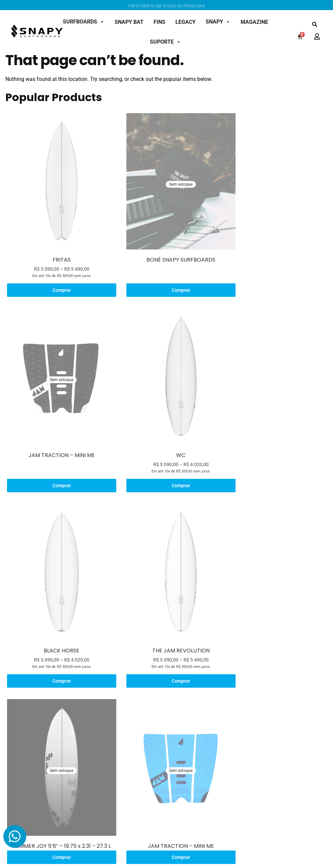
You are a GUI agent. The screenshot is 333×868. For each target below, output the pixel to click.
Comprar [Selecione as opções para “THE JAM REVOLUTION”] (275, 461)
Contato (158, 738)
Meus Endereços (255, 713)
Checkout (248, 725)
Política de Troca (211, 713)
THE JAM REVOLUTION (275, 431)
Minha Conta (252, 689)
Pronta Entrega (76, 762)
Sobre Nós (160, 689)
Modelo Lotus (119, 701)
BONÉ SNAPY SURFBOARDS (166, 248)
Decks (22, 689)
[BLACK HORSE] (166, 358)
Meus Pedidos (253, 701)
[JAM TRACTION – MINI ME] (275, 175)
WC (57, 431)
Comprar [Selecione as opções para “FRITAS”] (57, 278)
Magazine (159, 750)
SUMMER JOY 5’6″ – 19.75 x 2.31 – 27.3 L (57, 614)
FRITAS (57, 248)
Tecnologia (160, 713)
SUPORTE (165, 42)
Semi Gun (70, 750)
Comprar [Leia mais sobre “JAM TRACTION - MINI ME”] (275, 278)
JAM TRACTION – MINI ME (275, 248)
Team (155, 725)
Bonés (22, 713)
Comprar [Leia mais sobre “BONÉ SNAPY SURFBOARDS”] (166, 278)
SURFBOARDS (84, 22)
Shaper (157, 701)
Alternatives (73, 738)
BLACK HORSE (166, 431)
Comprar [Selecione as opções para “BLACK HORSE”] (166, 461)
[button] (315, 25)
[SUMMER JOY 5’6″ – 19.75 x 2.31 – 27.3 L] (57, 541)
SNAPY (218, 22)
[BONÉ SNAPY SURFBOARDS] (166, 175)
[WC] (57, 358)
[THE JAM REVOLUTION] (275, 358)
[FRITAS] (57, 175)
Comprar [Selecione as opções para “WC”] (57, 461)
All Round (70, 713)
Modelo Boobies (121, 713)
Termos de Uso (209, 725)
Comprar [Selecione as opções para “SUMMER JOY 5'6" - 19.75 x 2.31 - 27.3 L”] (57, 625)
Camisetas (27, 701)
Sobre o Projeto (121, 689)
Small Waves (73, 725)
